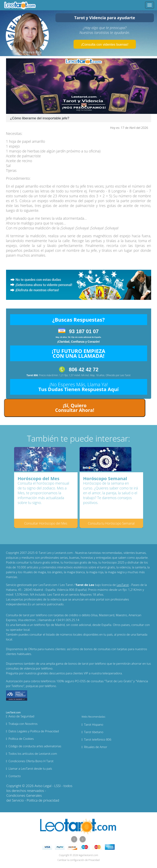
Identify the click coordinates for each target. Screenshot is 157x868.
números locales (71, 634)
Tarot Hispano (94, 724)
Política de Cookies (21, 739)
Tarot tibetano (94, 732)
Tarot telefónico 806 (98, 739)
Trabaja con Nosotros (23, 724)
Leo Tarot (125, 375)
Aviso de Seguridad (21, 716)
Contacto (15, 776)
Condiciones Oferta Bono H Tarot (31, 761)
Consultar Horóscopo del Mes (46, 523)
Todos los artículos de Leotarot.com (33, 754)
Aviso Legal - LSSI (48, 786)
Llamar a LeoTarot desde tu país (30, 768)
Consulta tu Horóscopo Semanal (111, 523)
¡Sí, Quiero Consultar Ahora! (75, 408)
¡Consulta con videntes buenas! (105, 45)
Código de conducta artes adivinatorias (35, 746)
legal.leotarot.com (88, 855)
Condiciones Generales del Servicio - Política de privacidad (33, 798)
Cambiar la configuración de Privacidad (78, 860)
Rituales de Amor (96, 747)
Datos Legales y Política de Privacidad (34, 731)
